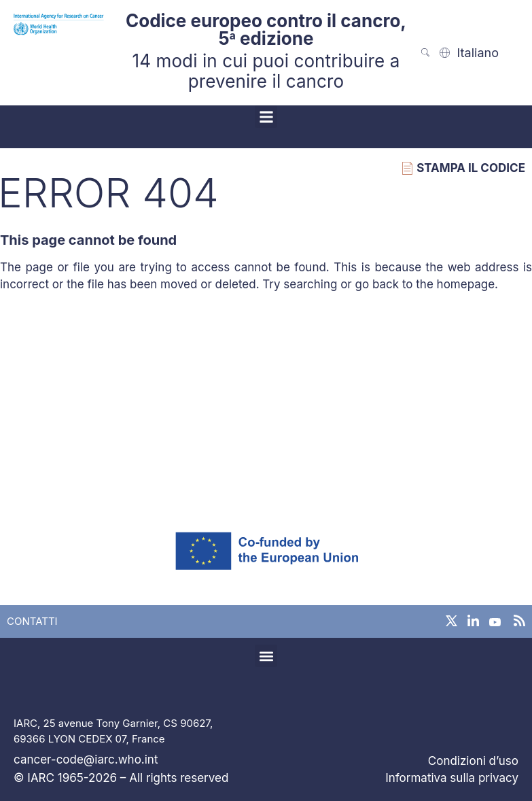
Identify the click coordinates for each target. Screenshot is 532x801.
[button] (266, 117)
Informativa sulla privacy (452, 778)
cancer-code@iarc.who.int (86, 760)
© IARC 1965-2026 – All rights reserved (121, 778)
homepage (466, 284)
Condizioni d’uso (473, 761)
